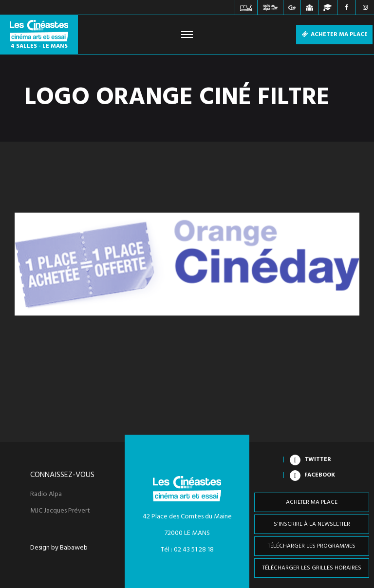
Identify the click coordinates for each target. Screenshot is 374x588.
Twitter (318, 459)
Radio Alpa (46, 495)
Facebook (320, 475)
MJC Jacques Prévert (60, 511)
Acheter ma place (334, 35)
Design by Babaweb (59, 548)
